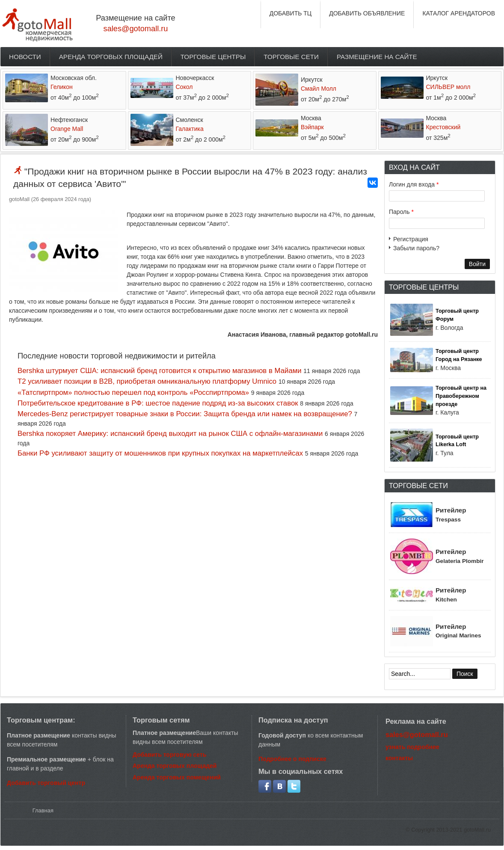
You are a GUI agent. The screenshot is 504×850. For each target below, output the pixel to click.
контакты (399, 758)
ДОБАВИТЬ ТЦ (291, 13)
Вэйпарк (312, 127)
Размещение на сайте (377, 57)
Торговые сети (291, 57)
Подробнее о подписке (292, 759)
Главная (43, 810)
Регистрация (411, 239)
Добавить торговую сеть (169, 755)
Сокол (184, 87)
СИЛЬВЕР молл (448, 87)
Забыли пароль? (416, 248)
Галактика (190, 129)
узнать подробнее (412, 747)
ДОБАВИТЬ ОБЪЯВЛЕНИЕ (367, 13)
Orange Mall (67, 129)
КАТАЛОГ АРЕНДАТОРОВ (459, 13)
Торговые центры (213, 57)
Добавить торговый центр (46, 783)
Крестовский (443, 127)
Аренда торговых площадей (111, 57)
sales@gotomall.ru (136, 29)
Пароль (401, 212)
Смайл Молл (319, 89)
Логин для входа (414, 184)
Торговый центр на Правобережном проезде (461, 396)
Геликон (62, 87)
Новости (25, 57)
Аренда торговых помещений (177, 777)
